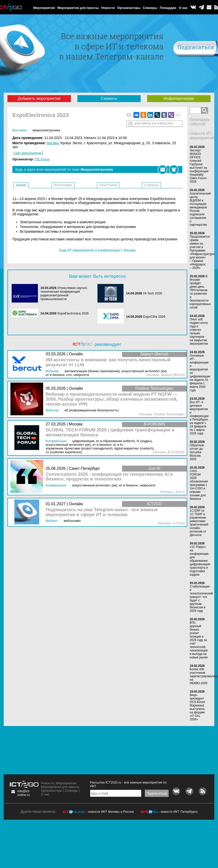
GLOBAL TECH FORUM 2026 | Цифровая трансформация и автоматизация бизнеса (110, 433)
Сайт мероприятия (27, 153)
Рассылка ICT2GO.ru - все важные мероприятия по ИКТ (128, 784)
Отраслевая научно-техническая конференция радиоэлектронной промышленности (64, 293)
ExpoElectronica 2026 (73, 313)
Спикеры (150, 8)
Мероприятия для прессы (78, 8)
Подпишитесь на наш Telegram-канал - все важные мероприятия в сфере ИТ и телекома (102, 512)
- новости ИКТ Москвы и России (110, 812)
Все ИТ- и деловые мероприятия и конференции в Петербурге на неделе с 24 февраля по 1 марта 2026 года (199, 418)
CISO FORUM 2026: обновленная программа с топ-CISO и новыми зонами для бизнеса (199, 485)
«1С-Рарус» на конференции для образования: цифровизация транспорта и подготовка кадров (200, 561)
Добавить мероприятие (39, 98)
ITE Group (42, 159)
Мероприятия (44, 8)
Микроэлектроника (46, 130)
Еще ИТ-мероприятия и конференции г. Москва (97, 250)
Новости (108, 8)
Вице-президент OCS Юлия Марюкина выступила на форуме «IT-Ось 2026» (197, 707)
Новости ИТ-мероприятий (202, 136)
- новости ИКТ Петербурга (178, 812)
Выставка (20, 130)
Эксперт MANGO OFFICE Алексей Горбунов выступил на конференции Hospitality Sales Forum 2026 (199, 166)
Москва (53, 143)
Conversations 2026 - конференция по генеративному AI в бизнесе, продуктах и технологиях (109, 477)
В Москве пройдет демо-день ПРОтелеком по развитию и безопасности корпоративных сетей (200, 292)
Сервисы (109, 98)
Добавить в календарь (154, 123)
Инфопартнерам (179, 98)
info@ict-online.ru (24, 793)
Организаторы (129, 8)
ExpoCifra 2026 (154, 317)
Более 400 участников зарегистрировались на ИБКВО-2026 (204, 676)
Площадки (168, 8)
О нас (183, 8)
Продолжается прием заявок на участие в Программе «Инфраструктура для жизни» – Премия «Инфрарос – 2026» (202, 252)
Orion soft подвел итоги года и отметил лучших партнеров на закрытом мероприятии (199, 332)
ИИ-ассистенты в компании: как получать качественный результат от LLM (108, 362)
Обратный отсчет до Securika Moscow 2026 (197, 452)
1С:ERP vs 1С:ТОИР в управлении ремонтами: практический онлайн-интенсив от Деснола (199, 523)
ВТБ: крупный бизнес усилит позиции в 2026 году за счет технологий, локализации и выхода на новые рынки (199, 640)
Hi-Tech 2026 (153, 293)
